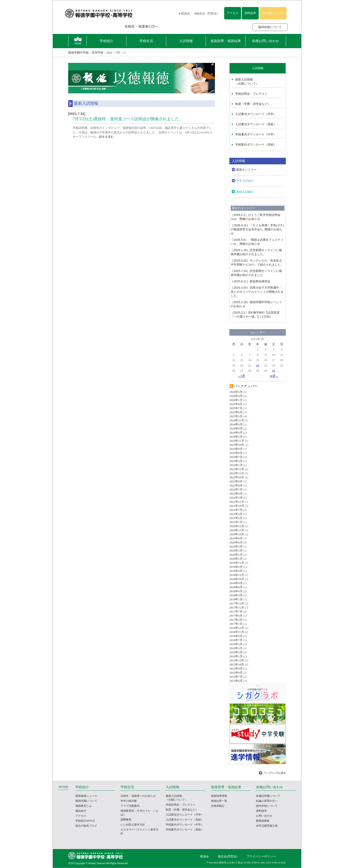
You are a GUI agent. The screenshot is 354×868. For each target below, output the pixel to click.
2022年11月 (237, 473)
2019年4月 (236, 571)
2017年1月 (236, 624)
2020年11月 (237, 530)
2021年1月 (236, 522)
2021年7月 (236, 510)
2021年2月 (236, 518)
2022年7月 (236, 489)
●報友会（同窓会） (207, 13)
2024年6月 (236, 433)
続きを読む (106, 137)
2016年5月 (236, 644)
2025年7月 (236, 408)
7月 (118, 53)
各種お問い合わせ (265, 41)
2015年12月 (237, 660)
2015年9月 (236, 669)
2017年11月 (237, 607)
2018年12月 (237, 575)
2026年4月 (236, 396)
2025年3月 (236, 416)
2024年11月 (237, 420)
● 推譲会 (184, 13)
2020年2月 (236, 555)
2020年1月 (236, 559)
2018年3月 (236, 595)
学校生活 (146, 41)
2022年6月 (236, 494)
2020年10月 (237, 534)
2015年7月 (236, 677)
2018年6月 (236, 591)
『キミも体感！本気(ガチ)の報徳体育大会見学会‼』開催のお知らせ (257, 229)
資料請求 (250, 13)
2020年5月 (236, 546)
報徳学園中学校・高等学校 (86, 53)
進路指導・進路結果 (226, 41)
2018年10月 (237, 579)
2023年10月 (237, 445)
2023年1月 (236, 465)
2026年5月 (236, 392)
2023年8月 (236, 453)
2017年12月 (237, 603)
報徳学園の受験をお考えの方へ (90, 26)
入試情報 (186, 41)
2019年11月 (237, 563)
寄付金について (273, 13)
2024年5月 (236, 437)
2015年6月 (236, 681)
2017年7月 (236, 612)
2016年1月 (236, 656)
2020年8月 (236, 538)
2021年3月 (236, 514)
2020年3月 (236, 551)
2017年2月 (236, 620)
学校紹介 (107, 41)
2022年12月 (237, 469)
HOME (63, 787)
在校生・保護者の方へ (142, 26)
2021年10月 (237, 506)
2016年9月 (236, 636)
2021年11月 (237, 502)
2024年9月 (236, 424)
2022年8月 (236, 485)
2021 (109, 53)
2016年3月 (236, 648)
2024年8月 (236, 428)
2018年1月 (236, 599)
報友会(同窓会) (228, 856)
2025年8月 (236, 404)
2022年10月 (237, 477)
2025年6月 (236, 412)
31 (274, 371)
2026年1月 (236, 400)
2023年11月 (237, 441)
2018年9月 (236, 583)
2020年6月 (236, 542)
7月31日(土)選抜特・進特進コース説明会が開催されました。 (128, 119)
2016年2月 (236, 652)
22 (257, 365)
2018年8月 (236, 587)
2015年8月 (236, 673)
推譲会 (204, 856)
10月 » (274, 376)
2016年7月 (236, 640)
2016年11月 (237, 632)
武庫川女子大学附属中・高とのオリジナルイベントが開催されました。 (257, 292)
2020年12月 (237, 526)
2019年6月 (236, 567)
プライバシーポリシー (261, 856)
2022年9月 (236, 481)
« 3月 (242, 376)
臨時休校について (270, 27)
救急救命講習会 (250, 281)
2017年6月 (236, 616)
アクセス (233, 13)
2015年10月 (237, 664)
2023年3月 (236, 461)
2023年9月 (236, 449)
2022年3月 (236, 498)
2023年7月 (236, 457)
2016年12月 (237, 628)
